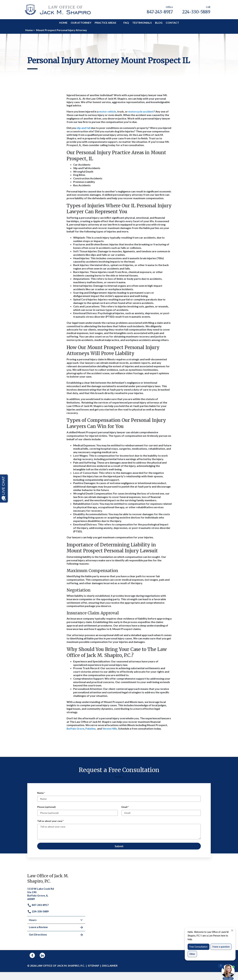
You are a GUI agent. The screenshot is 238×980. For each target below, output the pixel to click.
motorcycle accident (141, 111)
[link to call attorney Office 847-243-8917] (160, 10)
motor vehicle (108, 111)
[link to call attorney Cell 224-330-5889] (196, 10)
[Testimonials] (142, 23)
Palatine (90, 728)
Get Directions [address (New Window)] (56, 935)
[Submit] (119, 846)
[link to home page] (58, 9)
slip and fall (83, 128)
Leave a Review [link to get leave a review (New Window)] (56, 927)
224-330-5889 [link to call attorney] (38, 911)
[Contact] (172, 23)
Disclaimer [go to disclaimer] (110, 966)
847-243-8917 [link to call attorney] (38, 905)
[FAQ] (126, 23)
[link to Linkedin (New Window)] (42, 955)
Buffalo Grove (75, 728)
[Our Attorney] (81, 23)
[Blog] (159, 23)
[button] (118, 23)
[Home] (63, 23)
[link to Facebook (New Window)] (32, 955)
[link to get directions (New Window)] (56, 893)
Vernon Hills (110, 728)
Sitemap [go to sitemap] (93, 966)
